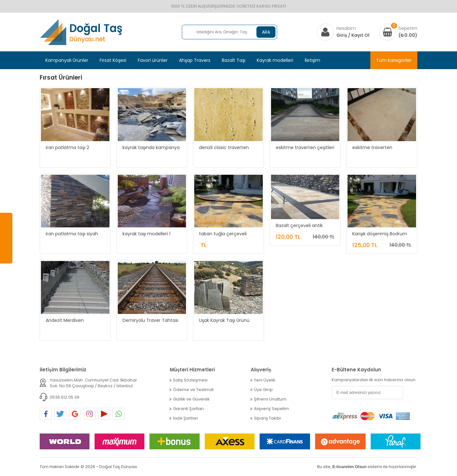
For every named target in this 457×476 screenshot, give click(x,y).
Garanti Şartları (188, 409)
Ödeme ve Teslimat (193, 390)
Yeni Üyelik (265, 380)
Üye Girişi (263, 390)
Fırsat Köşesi (113, 60)
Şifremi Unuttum (270, 399)
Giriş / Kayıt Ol (353, 35)
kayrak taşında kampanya (151, 147)
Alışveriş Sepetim (272, 409)
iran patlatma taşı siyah (72, 234)
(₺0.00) (408, 35)
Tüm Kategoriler (394, 60)
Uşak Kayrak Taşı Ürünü (224, 320)
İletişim (312, 60)
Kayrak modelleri (275, 60)
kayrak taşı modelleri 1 (146, 234)
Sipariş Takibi (267, 418)
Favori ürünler (153, 60)
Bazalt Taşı (234, 60)
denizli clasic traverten (224, 147)
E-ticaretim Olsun (349, 467)
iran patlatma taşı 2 (67, 147)
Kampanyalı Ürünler (67, 60)
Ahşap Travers (195, 60)
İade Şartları (185, 418)
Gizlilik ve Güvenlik (191, 399)
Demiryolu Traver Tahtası (150, 320)
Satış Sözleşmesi (190, 380)
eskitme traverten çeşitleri (305, 147)
